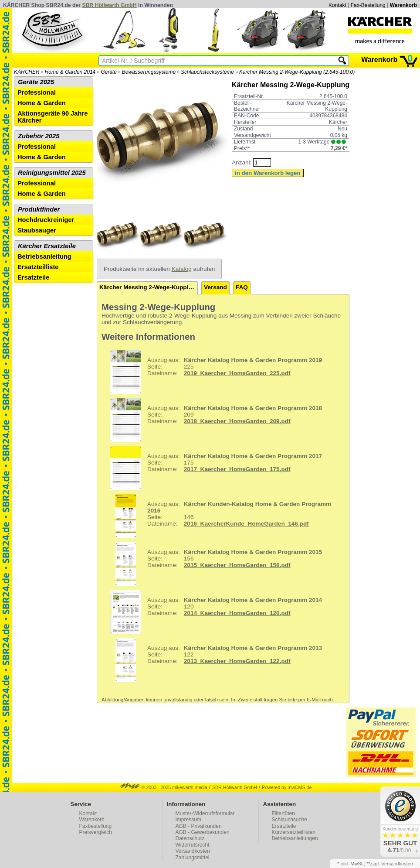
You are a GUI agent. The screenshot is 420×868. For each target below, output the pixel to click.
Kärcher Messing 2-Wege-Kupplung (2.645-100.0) (297, 72)
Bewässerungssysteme (149, 72)
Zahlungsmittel (193, 858)
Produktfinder (39, 209)
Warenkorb (403, 5)
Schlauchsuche (290, 820)
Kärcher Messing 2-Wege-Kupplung (149, 287)
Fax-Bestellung (368, 5)
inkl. (345, 864)
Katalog (182, 269)
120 (213, 612)
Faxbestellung (96, 826)
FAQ (242, 287)
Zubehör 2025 (39, 136)
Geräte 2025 (36, 82)
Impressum (188, 820)
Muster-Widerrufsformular (205, 813)
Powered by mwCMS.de (287, 787)
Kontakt (337, 5)
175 (213, 468)
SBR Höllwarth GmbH (110, 5)
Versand (215, 287)
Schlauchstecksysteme (207, 72)
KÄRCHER (27, 72)
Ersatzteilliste (38, 267)
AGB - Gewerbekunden (203, 832)
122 (213, 660)
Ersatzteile (33, 277)
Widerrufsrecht (193, 845)
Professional (37, 92)
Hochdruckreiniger (46, 220)
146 (217, 516)
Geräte (109, 72)
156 (213, 564)
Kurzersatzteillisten (294, 832)
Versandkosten (193, 851)
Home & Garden (42, 103)
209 (213, 420)
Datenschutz (190, 838)
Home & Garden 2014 (70, 72)
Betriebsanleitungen (295, 838)
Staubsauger (37, 230)
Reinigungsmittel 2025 (52, 173)
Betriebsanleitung (44, 256)
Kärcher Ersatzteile (47, 246)
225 (213, 372)
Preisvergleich (96, 832)
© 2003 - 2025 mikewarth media (164, 787)
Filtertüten (283, 813)
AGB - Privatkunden (199, 826)
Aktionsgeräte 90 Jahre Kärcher (52, 117)
